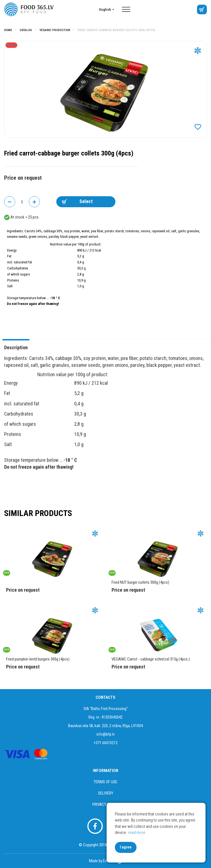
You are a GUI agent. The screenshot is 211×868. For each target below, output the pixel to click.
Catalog (26, 30)
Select (77, 201)
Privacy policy (106, 804)
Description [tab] (16, 347)
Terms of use (105, 782)
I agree (126, 847)
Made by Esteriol (105, 861)
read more (137, 832)
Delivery (106, 793)
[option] (105, 89)
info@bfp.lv (105, 734)
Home (9, 30)
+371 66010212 (106, 743)
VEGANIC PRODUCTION (55, 30)
